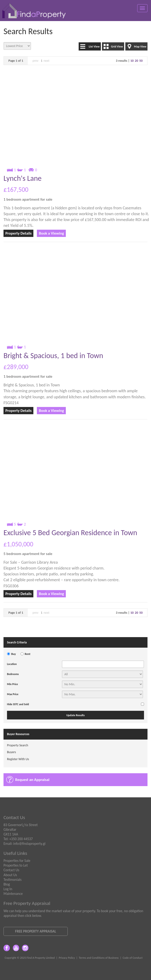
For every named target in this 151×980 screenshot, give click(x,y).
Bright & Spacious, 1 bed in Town (53, 356)
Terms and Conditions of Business (99, 958)
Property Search (18, 745)
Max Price (13, 694)
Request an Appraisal (32, 780)
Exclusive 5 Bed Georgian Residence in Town (70, 533)
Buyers (11, 752)
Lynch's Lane (23, 178)
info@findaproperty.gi (29, 844)
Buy (14, 654)
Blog (7, 884)
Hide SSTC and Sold (18, 704)
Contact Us (11, 870)
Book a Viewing (51, 233)
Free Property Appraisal (36, 931)
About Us (10, 875)
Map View (140, 46)
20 (137, 61)
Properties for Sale (17, 861)
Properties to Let (16, 865)
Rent (28, 654)
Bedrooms (13, 674)
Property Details (18, 233)
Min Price (12, 684)
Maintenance (13, 894)
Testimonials (12, 880)
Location (12, 664)
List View (94, 46)
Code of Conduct (132, 958)
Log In (8, 889)
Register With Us (18, 759)
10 (132, 61)
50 (141, 61)
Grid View (117, 46)
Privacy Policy (67, 958)
